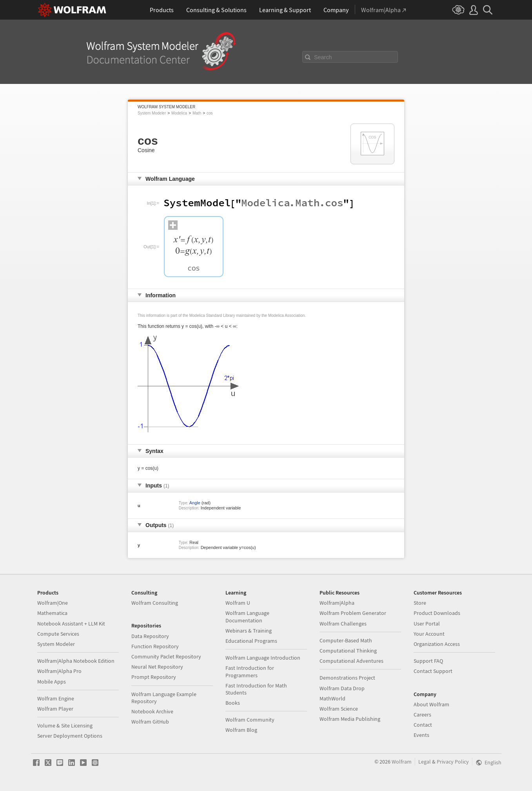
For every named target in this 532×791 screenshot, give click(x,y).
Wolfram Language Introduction (263, 658)
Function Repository (155, 646)
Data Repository (150, 636)
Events (421, 735)
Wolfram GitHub (150, 722)
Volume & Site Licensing (65, 726)
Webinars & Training (249, 631)
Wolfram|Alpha (337, 603)
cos (210, 113)
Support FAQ (428, 661)
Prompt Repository (154, 677)
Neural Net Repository (157, 667)
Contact (423, 725)
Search (323, 57)
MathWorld (332, 698)
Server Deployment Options (70, 736)
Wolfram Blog (241, 730)
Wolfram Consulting (155, 603)
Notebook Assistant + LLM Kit (71, 624)
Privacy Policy (453, 762)
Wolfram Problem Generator (353, 613)
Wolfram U (238, 603)
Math (197, 113)
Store (420, 603)
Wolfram (402, 762)
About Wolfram (431, 704)
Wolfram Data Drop (342, 688)
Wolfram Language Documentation (247, 616)
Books (233, 703)
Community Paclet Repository (166, 656)
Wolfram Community (250, 720)
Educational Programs (251, 641)
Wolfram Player (55, 709)
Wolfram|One (53, 603)
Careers (422, 715)
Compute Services (58, 634)
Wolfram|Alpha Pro (59, 671)
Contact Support (433, 671)
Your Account (429, 634)
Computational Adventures (351, 661)
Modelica (179, 113)
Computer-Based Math (346, 640)
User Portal (427, 624)
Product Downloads (437, 613)
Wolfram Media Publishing (350, 719)
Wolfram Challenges (343, 624)
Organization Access (437, 644)
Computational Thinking (348, 651)
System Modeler (152, 113)
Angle (195, 503)
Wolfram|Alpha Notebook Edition (76, 661)
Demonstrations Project (347, 678)
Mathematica (52, 613)
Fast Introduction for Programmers (250, 671)
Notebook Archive (152, 711)
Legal (425, 762)
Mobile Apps (52, 682)
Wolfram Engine (56, 698)
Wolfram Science (339, 709)
